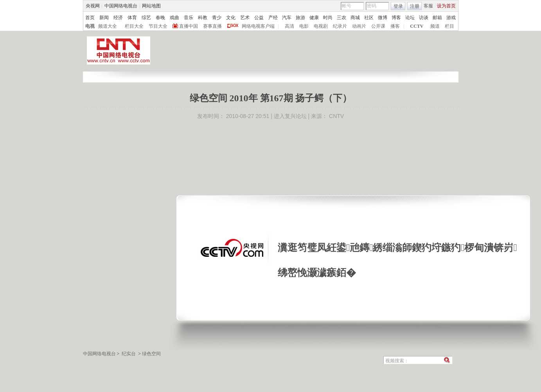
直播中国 (189, 26)
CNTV (336, 116)
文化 (231, 18)
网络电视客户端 (258, 26)
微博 (383, 18)
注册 (415, 6)
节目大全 (158, 26)
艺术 (245, 18)
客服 (428, 6)
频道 (435, 26)
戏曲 (174, 18)
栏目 (449, 26)
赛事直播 (212, 26)
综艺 (146, 18)
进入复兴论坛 (290, 116)
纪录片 (340, 26)
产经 (273, 18)
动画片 (359, 26)
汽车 (287, 18)
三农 (341, 18)
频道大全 (108, 26)
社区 (369, 18)
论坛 (410, 18)
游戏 (451, 18)
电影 (304, 26)
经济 (118, 18)
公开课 (378, 26)
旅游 (300, 18)
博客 (396, 18)
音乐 (189, 18)
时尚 (328, 18)
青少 (217, 18)
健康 (314, 18)
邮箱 (437, 18)
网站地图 (151, 6)
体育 (132, 18)
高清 (289, 26)
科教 (203, 18)
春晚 (160, 18)
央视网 (93, 6)
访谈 (424, 18)
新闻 (104, 18)
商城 (355, 18)
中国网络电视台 (121, 6)
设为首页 (446, 6)
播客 (395, 26)
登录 (398, 6)
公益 (259, 18)
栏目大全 (134, 26)
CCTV (417, 26)
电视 (90, 26)
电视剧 (321, 26)
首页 (90, 18)
